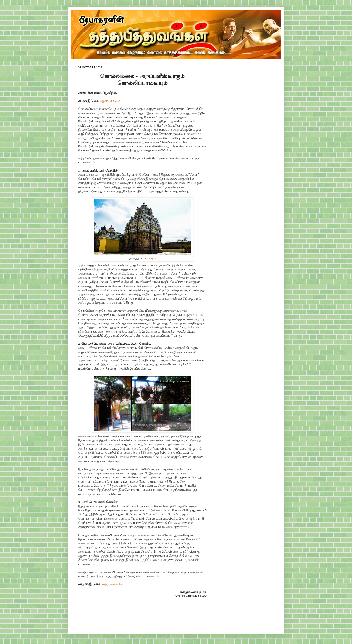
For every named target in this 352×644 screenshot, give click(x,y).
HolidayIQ (150, 258)
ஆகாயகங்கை (110, 101)
